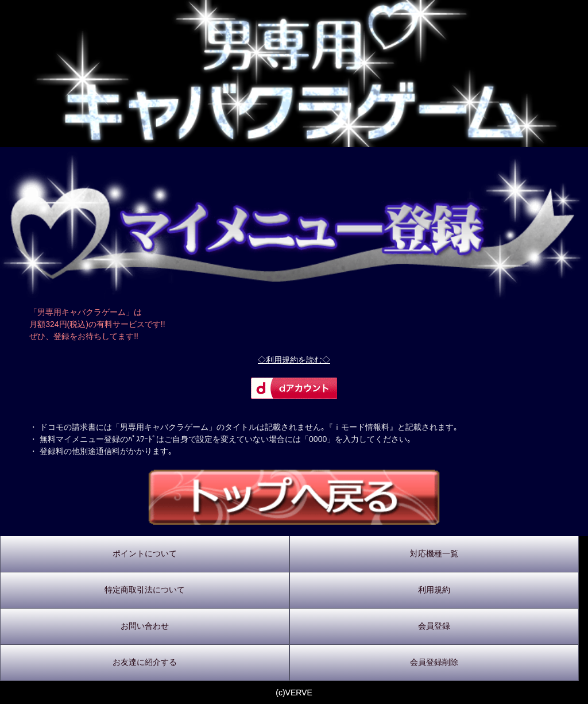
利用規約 (434, 590)
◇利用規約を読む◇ (294, 360)
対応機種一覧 (434, 553)
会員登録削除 (434, 662)
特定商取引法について (145, 590)
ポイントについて (145, 553)
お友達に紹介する (145, 662)
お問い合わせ (145, 626)
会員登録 (434, 626)
